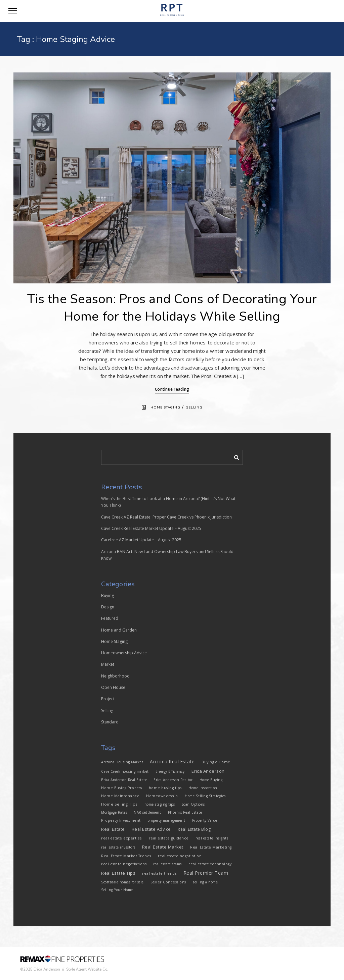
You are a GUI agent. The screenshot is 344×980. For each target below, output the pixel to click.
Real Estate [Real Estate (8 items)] (113, 829)
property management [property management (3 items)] (166, 820)
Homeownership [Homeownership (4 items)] (162, 796)
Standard (110, 722)
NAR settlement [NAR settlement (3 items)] (147, 812)
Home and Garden (119, 630)
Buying (107, 595)
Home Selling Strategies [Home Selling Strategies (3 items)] (205, 796)
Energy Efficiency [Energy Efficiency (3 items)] (170, 771)
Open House (113, 687)
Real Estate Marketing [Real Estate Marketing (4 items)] (211, 847)
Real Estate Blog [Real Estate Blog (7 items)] (194, 829)
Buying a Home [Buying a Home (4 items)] (216, 762)
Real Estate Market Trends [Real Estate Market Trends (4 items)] (126, 856)
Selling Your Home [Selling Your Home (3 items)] (117, 890)
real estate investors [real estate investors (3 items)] (118, 847)
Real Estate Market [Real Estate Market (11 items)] (163, 847)
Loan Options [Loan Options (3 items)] (193, 804)
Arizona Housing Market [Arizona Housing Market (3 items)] (122, 762)
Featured (110, 618)
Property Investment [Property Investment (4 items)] (121, 820)
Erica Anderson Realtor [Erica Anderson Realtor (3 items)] (173, 780)
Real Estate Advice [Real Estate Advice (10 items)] (151, 829)
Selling (194, 407)
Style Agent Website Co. (87, 969)
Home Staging (165, 407)
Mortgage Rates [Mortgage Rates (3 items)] (114, 812)
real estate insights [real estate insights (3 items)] (212, 838)
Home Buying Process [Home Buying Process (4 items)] (122, 788)
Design (108, 607)
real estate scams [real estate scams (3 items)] (167, 864)
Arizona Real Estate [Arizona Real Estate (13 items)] (172, 761)
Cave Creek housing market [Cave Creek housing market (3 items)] (125, 771)
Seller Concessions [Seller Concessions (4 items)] (168, 882)
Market (108, 664)
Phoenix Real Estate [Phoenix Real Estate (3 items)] (185, 812)
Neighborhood (115, 676)
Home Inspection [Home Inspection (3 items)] (203, 788)
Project (108, 699)
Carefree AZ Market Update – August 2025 (141, 540)
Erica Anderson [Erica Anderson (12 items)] (208, 771)
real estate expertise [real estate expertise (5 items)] (122, 838)
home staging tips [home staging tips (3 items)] (160, 804)
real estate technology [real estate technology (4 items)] (210, 864)
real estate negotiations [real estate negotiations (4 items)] (124, 864)
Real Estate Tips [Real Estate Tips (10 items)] (118, 873)
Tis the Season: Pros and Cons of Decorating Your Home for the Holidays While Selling (172, 308)
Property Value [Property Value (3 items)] (205, 820)
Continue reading (172, 389)
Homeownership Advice (124, 653)
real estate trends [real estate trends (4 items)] (159, 873)
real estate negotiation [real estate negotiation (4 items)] (180, 856)
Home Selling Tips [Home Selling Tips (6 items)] (119, 804)
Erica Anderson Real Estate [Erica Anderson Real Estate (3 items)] (124, 780)
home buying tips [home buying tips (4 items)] (165, 788)
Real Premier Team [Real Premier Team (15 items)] (206, 873)
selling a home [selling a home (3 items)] (205, 882)
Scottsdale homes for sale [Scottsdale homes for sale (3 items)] (122, 882)
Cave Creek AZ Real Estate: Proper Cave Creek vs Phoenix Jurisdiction (166, 517)
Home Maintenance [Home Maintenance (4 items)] (120, 796)
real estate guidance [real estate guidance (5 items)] (169, 838)
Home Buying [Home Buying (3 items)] (211, 780)
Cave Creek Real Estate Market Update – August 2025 (151, 528)
